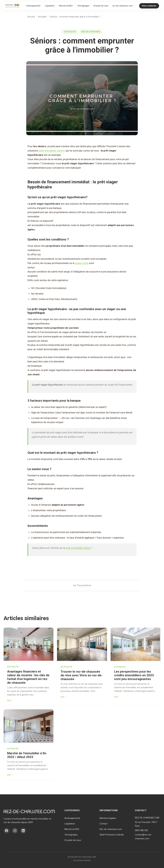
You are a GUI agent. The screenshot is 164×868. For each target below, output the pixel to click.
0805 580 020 (141, 830)
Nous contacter (149, 6)
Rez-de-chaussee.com (111, 829)
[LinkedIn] (23, 831)
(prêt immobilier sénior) (52, 151)
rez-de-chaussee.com (122, 6)
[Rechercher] (137, 6)
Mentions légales (108, 818)
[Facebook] (7, 831)
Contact (104, 824)
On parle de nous (101, 6)
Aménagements (33, 6)
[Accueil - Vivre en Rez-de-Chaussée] (12, 6)
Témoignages (83, 6)
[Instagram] (15, 831)
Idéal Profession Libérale (112, 835)
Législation (50, 6)
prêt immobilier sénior (78, 548)
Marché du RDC (66, 6)
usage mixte (82, 263)
